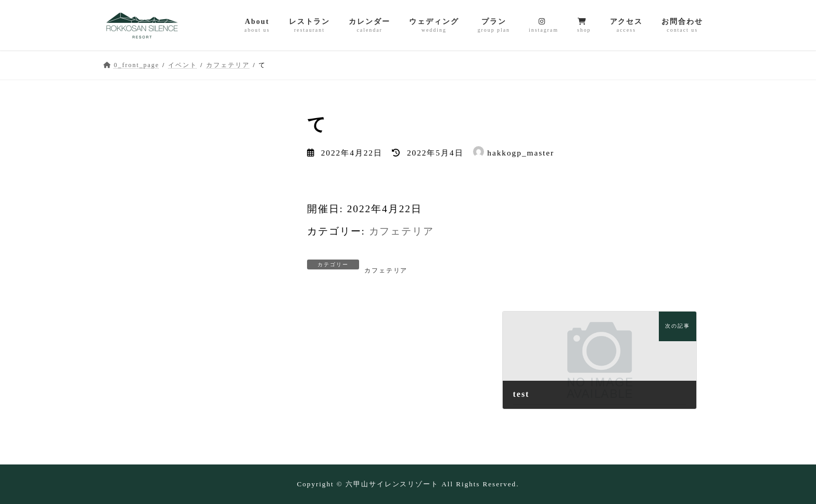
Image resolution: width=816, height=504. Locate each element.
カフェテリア (402, 231)
